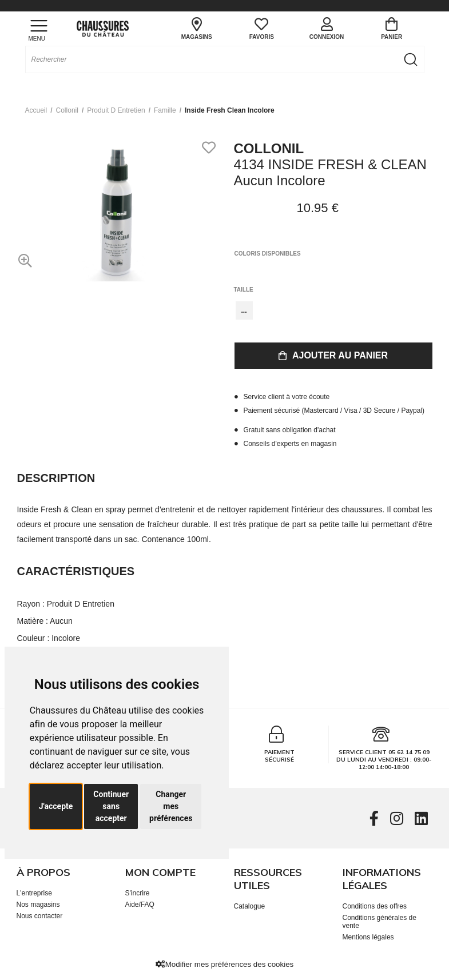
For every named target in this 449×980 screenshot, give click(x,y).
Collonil (67, 110)
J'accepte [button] (56, 806)
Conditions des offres (375, 906)
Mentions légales (368, 937)
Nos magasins (38, 905)
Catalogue (250, 906)
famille (165, 110)
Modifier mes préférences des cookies (224, 964)
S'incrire (138, 893)
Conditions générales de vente (380, 922)
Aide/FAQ (140, 905)
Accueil (36, 110)
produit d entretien (116, 110)
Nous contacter (40, 916)
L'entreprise (34, 893)
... (244, 310)
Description (56, 478)
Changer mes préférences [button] (171, 806)
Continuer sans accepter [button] (111, 806)
